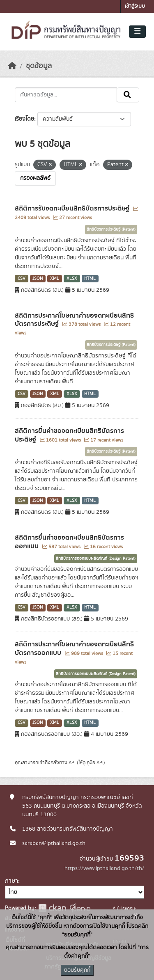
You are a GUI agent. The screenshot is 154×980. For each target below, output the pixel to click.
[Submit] (128, 95)
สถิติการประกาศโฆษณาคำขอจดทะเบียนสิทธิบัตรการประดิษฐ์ (74, 320)
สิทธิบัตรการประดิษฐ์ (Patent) (111, 229)
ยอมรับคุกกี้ (77, 970)
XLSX (72, 279)
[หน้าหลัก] (12, 66)
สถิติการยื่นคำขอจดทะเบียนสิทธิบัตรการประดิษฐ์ (69, 435)
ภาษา (11, 881)
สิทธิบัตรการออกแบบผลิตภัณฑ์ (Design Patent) (96, 559)
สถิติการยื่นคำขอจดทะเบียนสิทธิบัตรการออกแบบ (69, 542)
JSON (38, 279)
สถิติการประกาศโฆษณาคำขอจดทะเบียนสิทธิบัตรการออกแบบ (74, 649)
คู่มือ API (95, 762)
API (72, 762)
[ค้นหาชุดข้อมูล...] (66, 95)
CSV (22, 279)
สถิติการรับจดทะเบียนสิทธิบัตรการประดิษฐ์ (73, 208)
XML (55, 279)
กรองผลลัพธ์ (35, 178)
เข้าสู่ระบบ (135, 6)
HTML (90, 279)
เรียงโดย (24, 119)
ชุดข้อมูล (39, 66)
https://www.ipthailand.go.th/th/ (104, 868)
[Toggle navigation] (137, 32)
